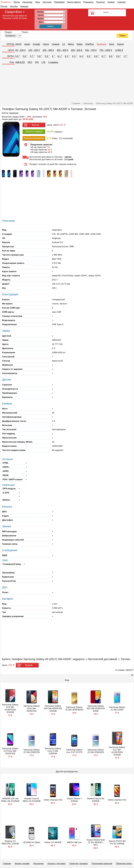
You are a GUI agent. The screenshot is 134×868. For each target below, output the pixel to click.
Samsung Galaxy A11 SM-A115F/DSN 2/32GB (117, 751)
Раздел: (8, 32)
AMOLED (20, 62)
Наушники (27, 2)
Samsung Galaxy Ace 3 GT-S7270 (74, 751)
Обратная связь (124, 864)
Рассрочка (38, 864)
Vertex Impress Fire (117, 800)
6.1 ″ (60, 56)
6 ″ (53, 56)
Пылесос (101, 2)
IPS (37, 62)
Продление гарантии (102, 864)
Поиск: (25, 32)
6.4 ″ (82, 56)
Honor (46, 44)
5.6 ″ (25, 56)
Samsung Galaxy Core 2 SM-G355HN (53, 751)
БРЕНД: (11, 44)
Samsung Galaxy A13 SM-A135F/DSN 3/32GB (10, 708)
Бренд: (40, 12)
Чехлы (17, 2)
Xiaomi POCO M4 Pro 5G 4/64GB (117, 842)
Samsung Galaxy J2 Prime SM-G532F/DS (10, 751)
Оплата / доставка (56, 864)
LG (64, 44)
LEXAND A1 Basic (32, 842)
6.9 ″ (119, 56)
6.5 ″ (89, 56)
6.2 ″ (67, 56)
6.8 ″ (111, 56)
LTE (43, 62)
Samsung (101, 44)
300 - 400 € (62, 50)
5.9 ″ (47, 56)
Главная (7, 864)
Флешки (24, 6)
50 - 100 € (20, 50)
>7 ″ (126, 56)
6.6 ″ (96, 56)
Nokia (80, 44)
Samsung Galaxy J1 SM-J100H (117, 708)
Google (36, 44)
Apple (27, 44)
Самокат (122, 2)
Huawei (56, 44)
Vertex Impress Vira (53, 800)
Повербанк (59, 2)
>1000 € (119, 50)
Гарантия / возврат (79, 864)
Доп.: (41, 22)
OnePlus (90, 44)
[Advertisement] (67, 83)
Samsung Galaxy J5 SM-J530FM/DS (74, 708)
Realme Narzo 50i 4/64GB (96, 800)
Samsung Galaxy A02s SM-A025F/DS (32, 708)
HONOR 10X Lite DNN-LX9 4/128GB (10, 800)
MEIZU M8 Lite (74, 842)
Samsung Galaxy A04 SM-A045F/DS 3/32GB (53, 708)
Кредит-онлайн (22, 864)
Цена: (41, 15)
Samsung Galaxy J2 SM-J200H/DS (96, 751)
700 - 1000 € (106, 50)
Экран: (40, 19)
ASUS (18, 44)
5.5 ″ (18, 56)
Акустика (47, 2)
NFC (30, 62)
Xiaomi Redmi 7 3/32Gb (74, 800)
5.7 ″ (32, 56)
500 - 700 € (91, 50)
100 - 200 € (34, 50)
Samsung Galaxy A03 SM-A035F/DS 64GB (96, 708)
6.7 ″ (104, 56)
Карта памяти (74, 2)
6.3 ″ (74, 56)
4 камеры (53, 62)
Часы (37, 2)
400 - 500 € (77, 50)
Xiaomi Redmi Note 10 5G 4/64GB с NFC (96, 842)
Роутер (4, 6)
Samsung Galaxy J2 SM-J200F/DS (32, 751)
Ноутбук (14, 6)
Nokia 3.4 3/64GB (53, 842)
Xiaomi (120, 44)
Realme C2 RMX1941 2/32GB (10, 842)
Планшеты (88, 2)
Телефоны (6, 2)
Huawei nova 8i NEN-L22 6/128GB (32, 800)
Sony (112, 44)
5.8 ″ (40, 56)
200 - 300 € (48, 50)
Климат (111, 2)
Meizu (71, 44)
